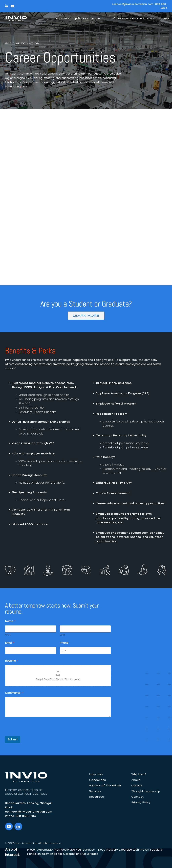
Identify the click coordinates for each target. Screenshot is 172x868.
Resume (12, 661)
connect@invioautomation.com (132, 4)
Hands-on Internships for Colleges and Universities (63, 854)
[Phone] (85, 650)
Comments (14, 693)
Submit (13, 739)
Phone (64, 643)
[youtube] (9, 826)
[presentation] (31, 734)
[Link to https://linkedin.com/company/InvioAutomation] (6, 6)
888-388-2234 (26, 816)
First (8, 635)
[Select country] (63, 650)
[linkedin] (18, 826)
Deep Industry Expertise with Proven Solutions (130, 850)
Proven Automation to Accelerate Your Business (61, 850)
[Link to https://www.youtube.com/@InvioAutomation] (12, 6)
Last (62, 635)
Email (10, 643)
